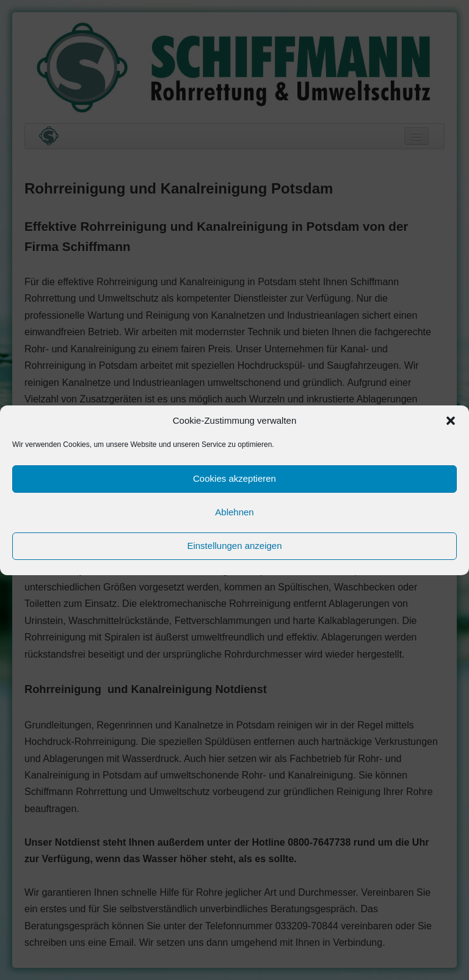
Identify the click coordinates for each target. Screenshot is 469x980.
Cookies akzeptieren (234, 478)
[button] (451, 421)
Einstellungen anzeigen (234, 546)
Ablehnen (234, 512)
